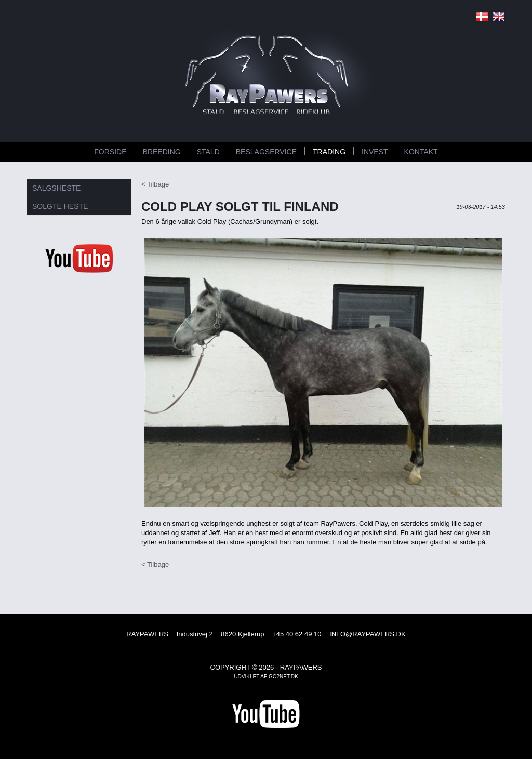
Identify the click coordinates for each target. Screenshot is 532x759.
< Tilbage (155, 184)
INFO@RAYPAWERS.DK (368, 634)
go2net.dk (283, 677)
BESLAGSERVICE (266, 152)
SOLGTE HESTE (60, 206)
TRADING (329, 152)
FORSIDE (110, 152)
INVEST (375, 152)
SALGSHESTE (56, 188)
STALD (208, 152)
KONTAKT (421, 152)
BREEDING (162, 152)
